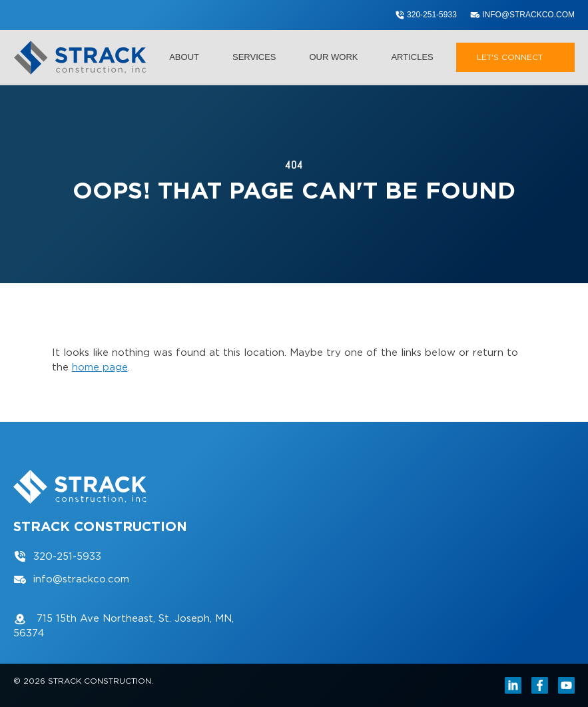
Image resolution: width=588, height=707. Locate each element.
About (191, 57)
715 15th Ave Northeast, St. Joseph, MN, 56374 (124, 626)
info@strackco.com (522, 15)
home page (100, 367)
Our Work (341, 57)
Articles (412, 57)
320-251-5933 (426, 15)
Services (261, 57)
